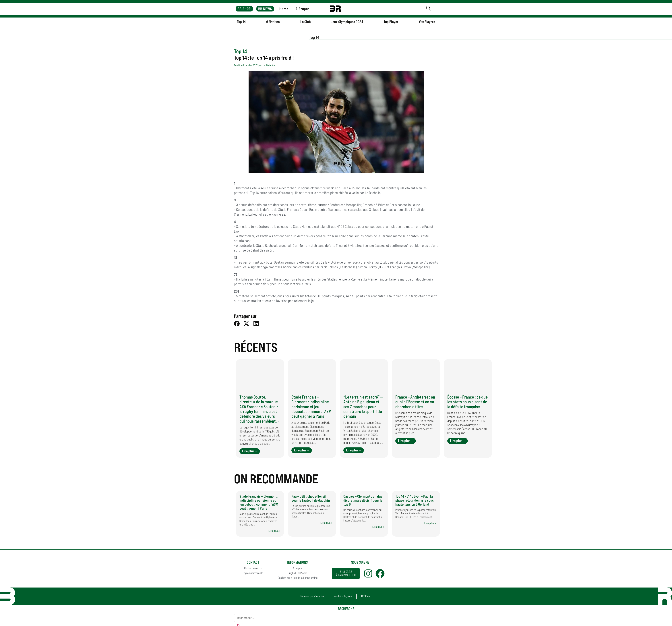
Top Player (391, 22)
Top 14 (241, 22)
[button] (237, 323)
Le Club (306, 22)
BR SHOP (244, 9)
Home (284, 9)
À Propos (303, 9)
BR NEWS (265, 9)
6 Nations (273, 22)
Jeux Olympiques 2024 (347, 22)
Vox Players (427, 22)
